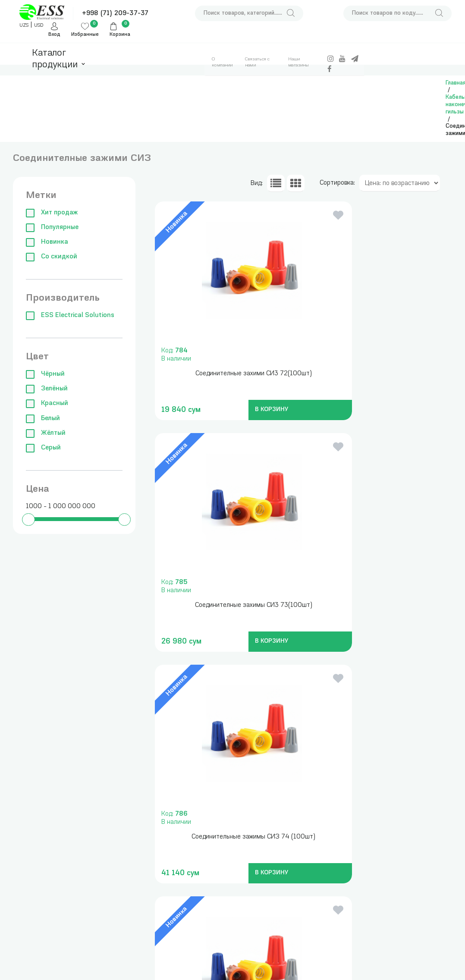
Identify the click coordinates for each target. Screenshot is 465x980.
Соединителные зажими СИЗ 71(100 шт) (376, 605)
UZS (24, 26)
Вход (54, 35)
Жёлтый (46, 433)
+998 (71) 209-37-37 (115, 14)
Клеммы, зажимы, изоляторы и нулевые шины (118, 951)
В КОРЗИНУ (240, 410)
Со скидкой (52, 257)
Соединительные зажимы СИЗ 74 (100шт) (225, 605)
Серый (43, 448)
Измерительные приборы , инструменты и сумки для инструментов (175, 793)
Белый (43, 419)
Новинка (47, 242)
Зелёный (47, 389)
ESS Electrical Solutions (70, 316)
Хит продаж (52, 213)
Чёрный (45, 374)
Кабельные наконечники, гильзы (171, 880)
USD (39, 26)
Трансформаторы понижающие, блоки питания (175, 830)
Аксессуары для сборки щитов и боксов (174, 909)
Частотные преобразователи (114, 843)
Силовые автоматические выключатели (114, 813)
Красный (47, 404)
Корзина (120, 35)
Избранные (85, 35)
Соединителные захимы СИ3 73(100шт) (376, 374)
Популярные (52, 228)
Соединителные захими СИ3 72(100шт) (224, 374)
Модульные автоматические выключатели (114, 784)
